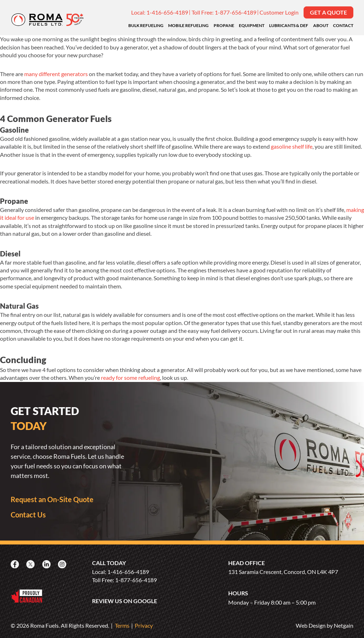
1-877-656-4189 (235, 12)
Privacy (144, 625)
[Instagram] (63, 564)
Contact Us (28, 515)
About (321, 25)
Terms (122, 625)
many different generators (56, 74)
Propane (224, 25)
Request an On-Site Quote (52, 499)
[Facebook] (16, 564)
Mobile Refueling (188, 25)
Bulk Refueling (146, 25)
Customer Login (279, 12)
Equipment (252, 25)
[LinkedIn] (47, 564)
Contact (343, 25)
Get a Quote (328, 12)
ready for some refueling (130, 378)
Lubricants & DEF (289, 25)
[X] (31, 564)
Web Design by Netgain (325, 625)
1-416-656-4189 (167, 12)
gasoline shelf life (292, 146)
